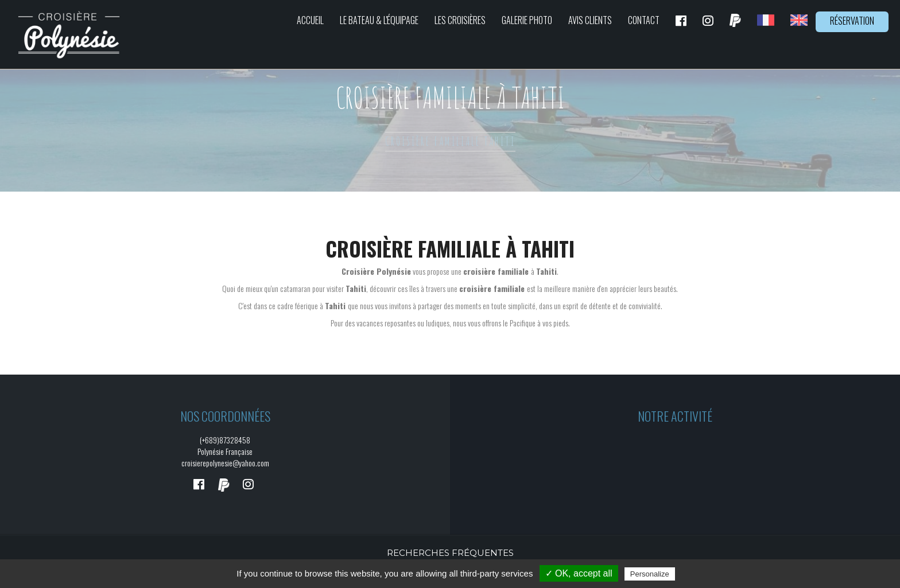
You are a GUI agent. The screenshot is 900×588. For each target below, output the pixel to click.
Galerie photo (527, 20)
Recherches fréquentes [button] (450, 553)
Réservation (852, 21)
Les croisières (460, 20)
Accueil (310, 20)
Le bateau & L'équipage (379, 20)
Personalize (650, 574)
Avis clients (590, 20)
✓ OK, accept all (579, 573)
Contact (644, 20)
